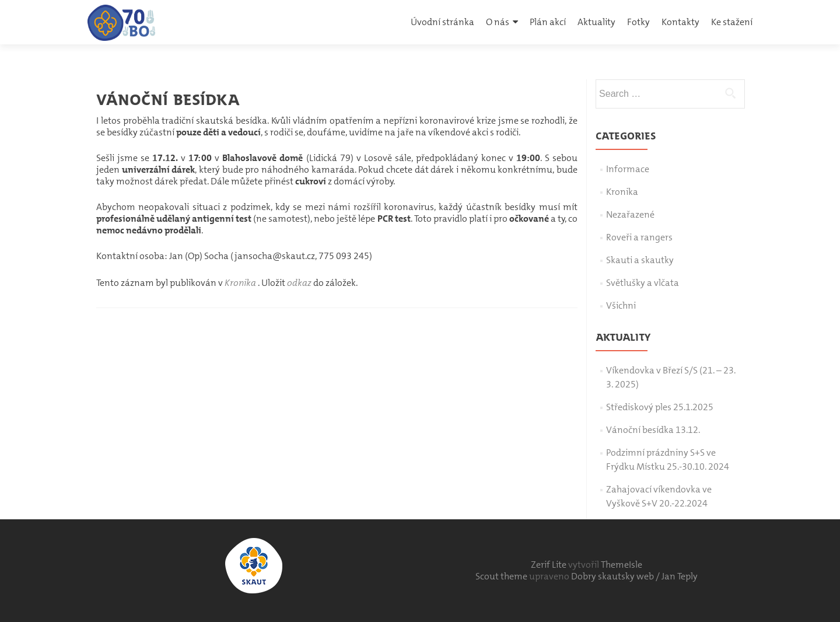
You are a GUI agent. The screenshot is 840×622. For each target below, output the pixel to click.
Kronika (240, 283)
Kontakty (680, 22)
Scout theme (502, 576)
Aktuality (596, 22)
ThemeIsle (622, 565)
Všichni (621, 305)
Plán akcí (548, 22)
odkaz (299, 283)
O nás (498, 22)
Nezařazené (630, 214)
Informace (628, 169)
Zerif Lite (549, 565)
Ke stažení (732, 22)
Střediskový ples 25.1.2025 (660, 407)
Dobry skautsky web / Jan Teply (634, 576)
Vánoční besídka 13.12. (653, 430)
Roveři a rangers (639, 237)
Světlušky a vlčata (643, 283)
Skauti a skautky (640, 260)
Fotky (638, 22)
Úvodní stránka (442, 22)
